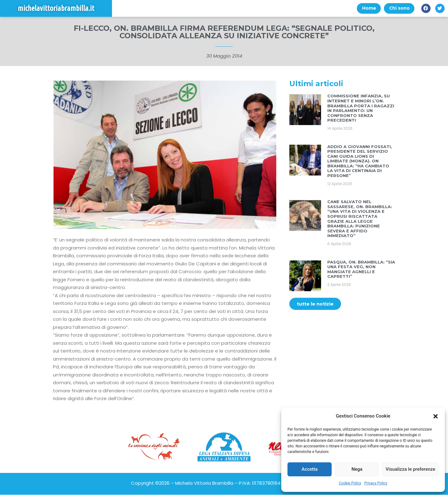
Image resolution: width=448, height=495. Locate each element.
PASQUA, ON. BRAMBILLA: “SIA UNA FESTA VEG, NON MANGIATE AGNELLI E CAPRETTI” (361, 270)
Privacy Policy (376, 483)
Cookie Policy (350, 483)
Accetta (310, 469)
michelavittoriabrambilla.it (56, 9)
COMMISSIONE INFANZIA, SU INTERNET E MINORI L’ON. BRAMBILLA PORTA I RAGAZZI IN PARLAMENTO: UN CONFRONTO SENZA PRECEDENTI (361, 109)
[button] (436, 416)
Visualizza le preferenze (410, 469)
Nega (357, 469)
